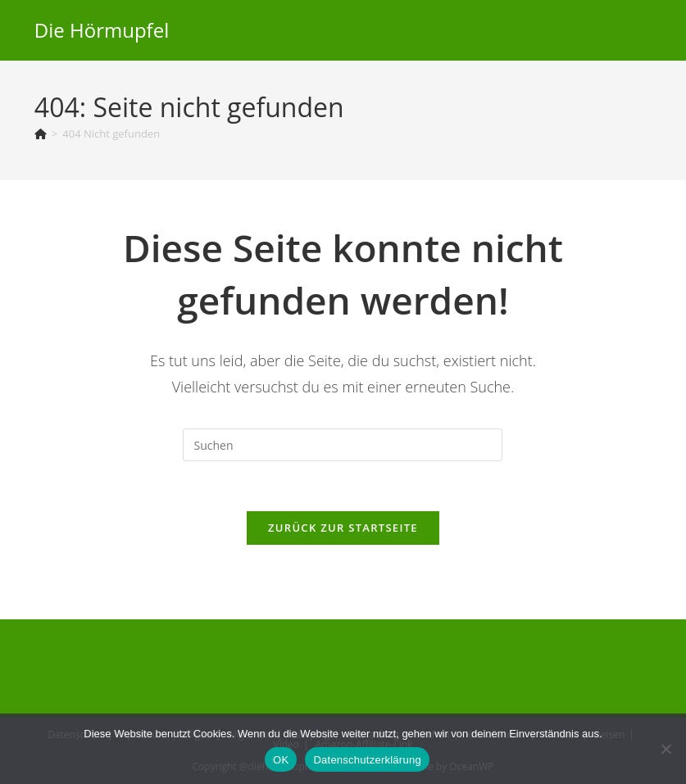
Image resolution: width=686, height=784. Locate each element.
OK (281, 760)
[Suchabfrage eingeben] (343, 445)
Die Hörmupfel (102, 30)
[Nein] (666, 749)
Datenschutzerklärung (367, 760)
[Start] (41, 134)
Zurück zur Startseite (343, 528)
